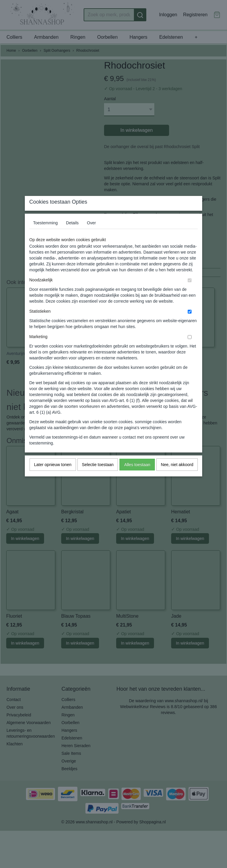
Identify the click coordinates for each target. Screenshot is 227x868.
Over (91, 234)
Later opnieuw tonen (53, 476)
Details (72, 234)
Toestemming (45, 234)
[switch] (190, 292)
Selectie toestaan (98, 476)
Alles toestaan (137, 476)
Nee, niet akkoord (177, 476)
